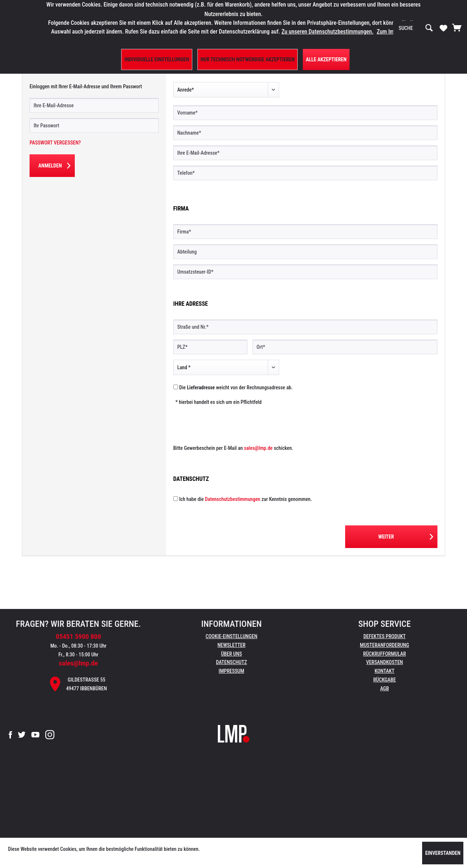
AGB (385, 688)
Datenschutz (231, 662)
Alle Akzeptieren (326, 59)
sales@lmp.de (258, 448)
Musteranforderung (385, 645)
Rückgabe (385, 680)
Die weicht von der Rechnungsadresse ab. (236, 387)
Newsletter (231, 645)
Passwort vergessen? (55, 143)
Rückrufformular (384, 654)
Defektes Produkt (385, 636)
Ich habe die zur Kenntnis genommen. (246, 499)
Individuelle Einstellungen (157, 59)
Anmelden (54, 164)
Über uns (231, 654)
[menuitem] (416, 28)
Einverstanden (443, 853)
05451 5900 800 (78, 636)
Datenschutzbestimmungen (233, 499)
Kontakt (385, 671)
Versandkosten (384, 662)
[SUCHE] (416, 28)
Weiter (406, 535)
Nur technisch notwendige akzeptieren (248, 59)
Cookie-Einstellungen (231, 636)
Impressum (231, 671)
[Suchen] (429, 28)
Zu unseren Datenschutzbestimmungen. (327, 32)
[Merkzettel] (443, 28)
